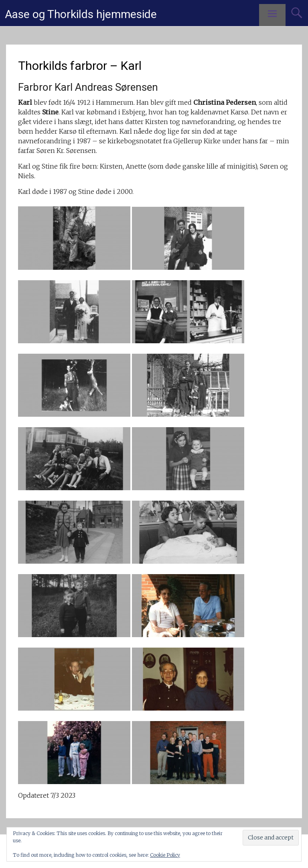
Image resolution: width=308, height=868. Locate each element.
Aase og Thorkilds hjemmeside (81, 14)
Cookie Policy (165, 855)
